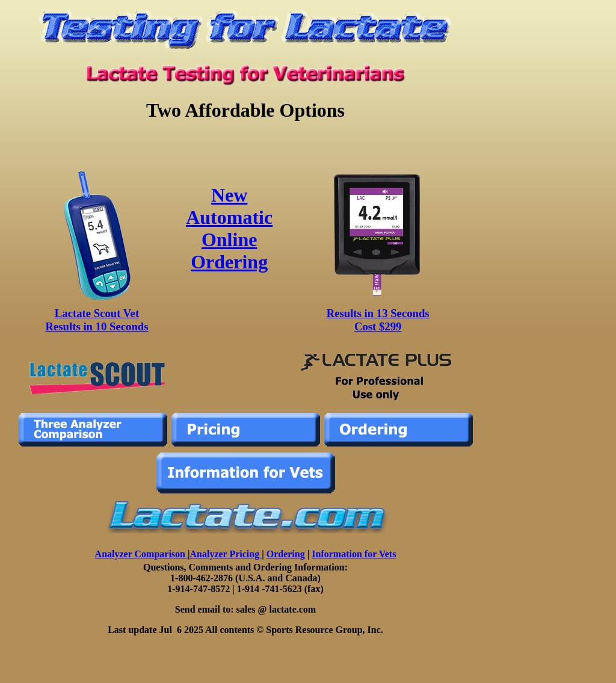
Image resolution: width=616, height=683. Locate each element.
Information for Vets (354, 554)
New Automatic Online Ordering (229, 228)
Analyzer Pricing (226, 554)
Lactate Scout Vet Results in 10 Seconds (97, 320)
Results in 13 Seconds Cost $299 (378, 320)
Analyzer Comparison (141, 554)
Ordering (286, 554)
